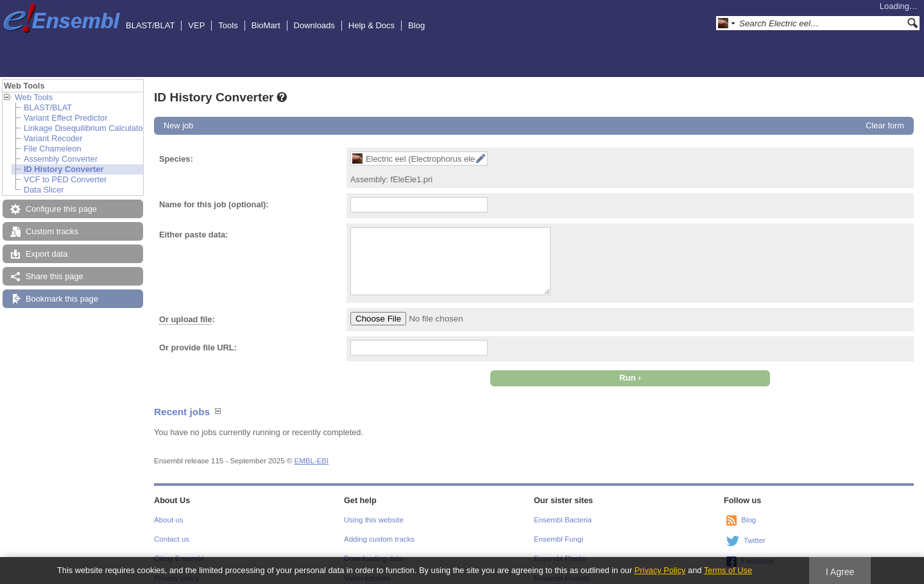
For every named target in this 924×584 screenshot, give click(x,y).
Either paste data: (193, 235)
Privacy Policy (660, 570)
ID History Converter (64, 169)
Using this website (374, 520)
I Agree (840, 572)
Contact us (172, 539)
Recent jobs (182, 412)
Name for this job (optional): (214, 204)
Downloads (314, 25)
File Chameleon (53, 149)
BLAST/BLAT (150, 25)
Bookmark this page (62, 299)
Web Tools (34, 97)
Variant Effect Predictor (65, 118)
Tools (228, 25)
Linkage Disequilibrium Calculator (85, 128)
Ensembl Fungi (559, 539)
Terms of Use (728, 570)
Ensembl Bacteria (563, 520)
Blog (416, 25)
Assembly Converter (61, 159)
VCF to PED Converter (65, 179)
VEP (196, 25)
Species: (176, 159)
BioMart (266, 25)
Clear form (885, 125)
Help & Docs (372, 25)
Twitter (755, 540)
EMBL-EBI (311, 461)
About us (168, 520)
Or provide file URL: (198, 348)
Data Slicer (44, 190)
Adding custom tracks (379, 539)
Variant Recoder (53, 138)
